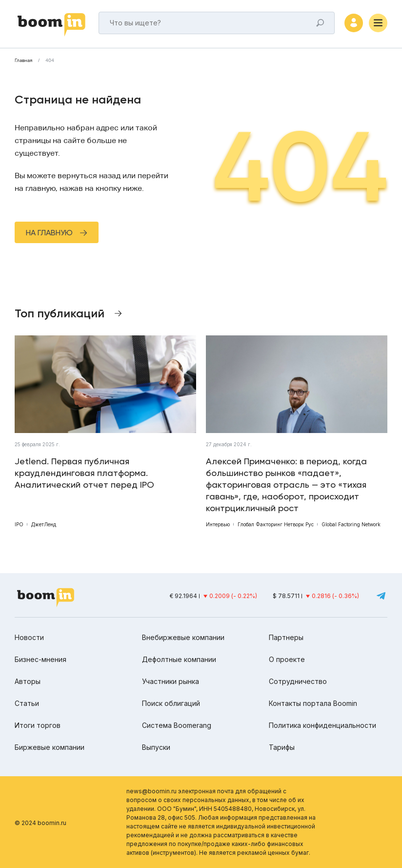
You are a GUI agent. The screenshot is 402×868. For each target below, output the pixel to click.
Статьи (27, 703)
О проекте (287, 659)
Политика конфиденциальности (322, 725)
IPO (19, 524)
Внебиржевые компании (183, 637)
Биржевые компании (50, 747)
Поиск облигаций (171, 703)
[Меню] (378, 23)
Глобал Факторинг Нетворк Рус (276, 524)
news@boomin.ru (151, 791)
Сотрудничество (298, 681)
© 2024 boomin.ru (40, 823)
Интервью (218, 524)
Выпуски (156, 747)
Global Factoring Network (351, 524)
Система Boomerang (177, 725)
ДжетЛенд (44, 524)
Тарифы (282, 747)
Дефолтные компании (179, 659)
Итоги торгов (38, 725)
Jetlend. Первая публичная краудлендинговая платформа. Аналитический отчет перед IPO (84, 473)
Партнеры (286, 637)
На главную (49, 233)
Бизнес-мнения (40, 659)
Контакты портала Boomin (313, 703)
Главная (23, 61)
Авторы (28, 681)
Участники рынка (171, 681)
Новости (29, 637)
